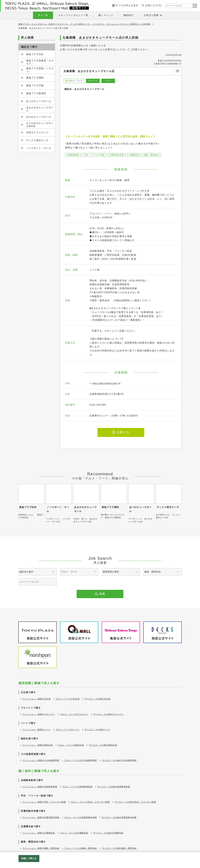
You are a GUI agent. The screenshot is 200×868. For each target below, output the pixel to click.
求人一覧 (43, 15)
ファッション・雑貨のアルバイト (39, 714)
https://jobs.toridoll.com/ (105, 383)
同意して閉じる (29, 858)
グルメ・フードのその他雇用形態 (81, 760)
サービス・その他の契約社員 (103, 745)
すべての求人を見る (127, 5)
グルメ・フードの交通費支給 (74, 833)
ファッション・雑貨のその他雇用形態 (41, 760)
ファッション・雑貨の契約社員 (38, 745)
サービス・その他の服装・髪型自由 (119, 848)
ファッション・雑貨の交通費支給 (39, 833)
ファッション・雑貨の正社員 (37, 699)
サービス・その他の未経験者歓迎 (114, 787)
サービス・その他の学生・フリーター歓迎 (135, 802)
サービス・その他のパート (97, 730)
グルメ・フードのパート (68, 730)
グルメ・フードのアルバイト (74, 714)
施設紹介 (128, 15)
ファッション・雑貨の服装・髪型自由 (41, 848)
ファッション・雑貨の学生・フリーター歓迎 (44, 802)
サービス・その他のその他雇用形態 (119, 760)
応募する (121, 432)
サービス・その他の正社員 (97, 699)
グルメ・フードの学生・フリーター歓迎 (90, 802)
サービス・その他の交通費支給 (108, 833)
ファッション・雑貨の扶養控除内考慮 (41, 817)
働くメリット (106, 15)
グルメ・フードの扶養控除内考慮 (81, 817)
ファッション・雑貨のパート (37, 730)
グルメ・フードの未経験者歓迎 (77, 787)
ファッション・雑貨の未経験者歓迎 (40, 787)
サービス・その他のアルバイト (108, 714)
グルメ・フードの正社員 (68, 699)
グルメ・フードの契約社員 (71, 745)
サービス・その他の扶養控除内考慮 (119, 817)
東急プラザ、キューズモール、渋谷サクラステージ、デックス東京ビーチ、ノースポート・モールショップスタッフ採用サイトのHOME (84, 24)
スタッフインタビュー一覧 (73, 15)
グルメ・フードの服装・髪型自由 (81, 848)
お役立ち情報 (151, 15)
